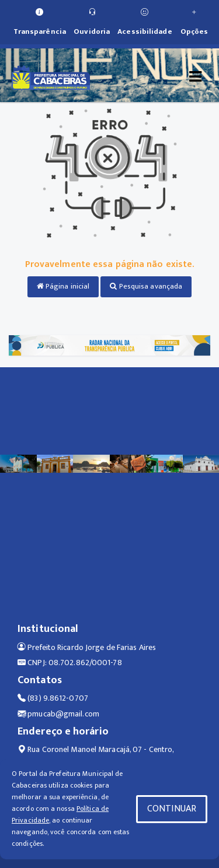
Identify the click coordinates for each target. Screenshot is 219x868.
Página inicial (63, 286)
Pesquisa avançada (146, 286)
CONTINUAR (172, 809)
